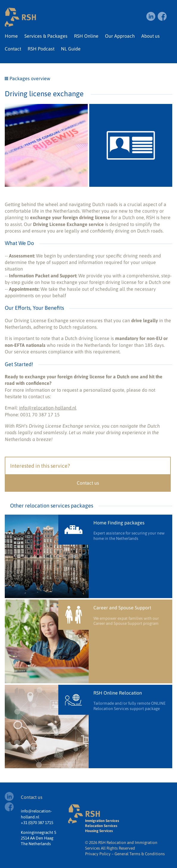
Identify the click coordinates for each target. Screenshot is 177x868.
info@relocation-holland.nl (48, 408)
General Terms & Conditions (140, 854)
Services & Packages (46, 36)
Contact (13, 49)
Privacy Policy (98, 854)
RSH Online (86, 36)
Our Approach (120, 36)
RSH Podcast (41, 49)
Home (11, 36)
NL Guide (71, 49)
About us (151, 36)
